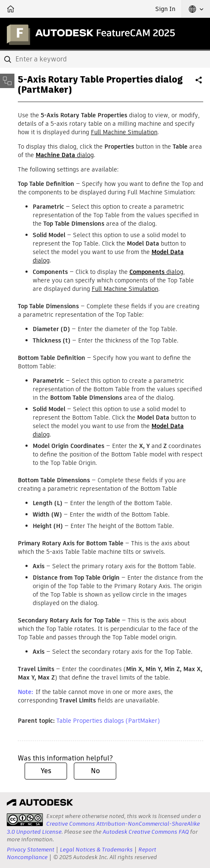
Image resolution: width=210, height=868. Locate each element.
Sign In (165, 9)
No (95, 771)
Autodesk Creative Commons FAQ (146, 832)
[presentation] (25, 820)
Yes (46, 771)
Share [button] (199, 83)
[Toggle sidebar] (7, 81)
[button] (196, 9)
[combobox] (105, 59)
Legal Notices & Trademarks (96, 850)
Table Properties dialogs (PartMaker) (108, 721)
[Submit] (8, 59)
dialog (65, 155)
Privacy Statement (31, 850)
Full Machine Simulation (124, 132)
